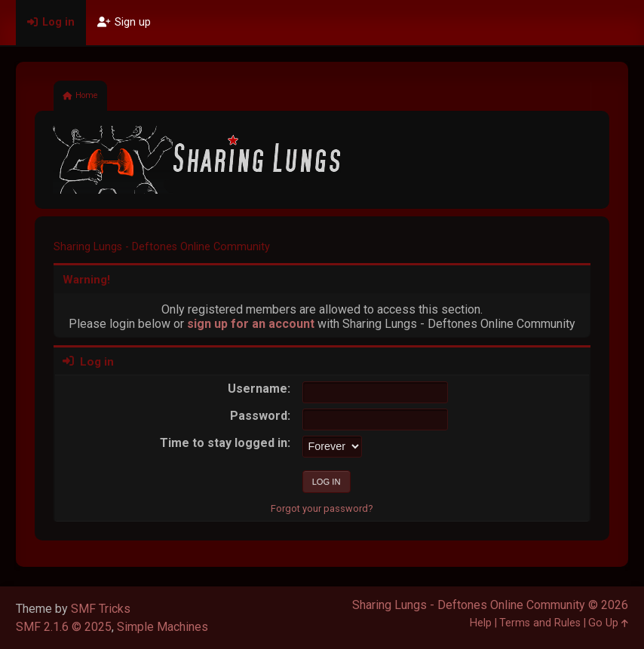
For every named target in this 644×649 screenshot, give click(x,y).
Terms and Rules (540, 623)
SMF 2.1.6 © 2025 (64, 627)
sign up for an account (251, 324)
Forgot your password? (322, 508)
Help (481, 623)
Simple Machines (163, 627)
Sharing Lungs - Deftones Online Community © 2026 (490, 605)
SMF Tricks (101, 609)
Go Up (608, 623)
